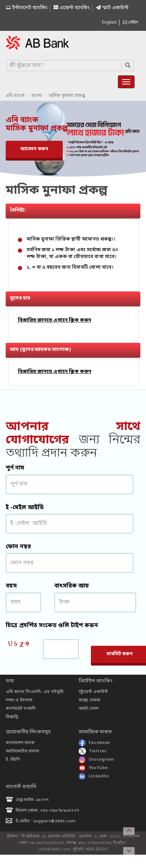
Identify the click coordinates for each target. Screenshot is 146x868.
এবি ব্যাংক (15, 96)
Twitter (93, 751)
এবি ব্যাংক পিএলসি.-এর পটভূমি (35, 692)
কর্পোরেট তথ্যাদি (21, 709)
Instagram (96, 760)
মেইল (130, 22)
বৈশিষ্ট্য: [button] (75, 209)
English (109, 22)
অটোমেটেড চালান (22, 751)
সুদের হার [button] (75, 296)
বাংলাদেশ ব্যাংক (20, 743)
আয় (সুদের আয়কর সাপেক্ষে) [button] (75, 348)
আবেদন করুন (34, 149)
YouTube (93, 768)
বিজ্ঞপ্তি (12, 717)
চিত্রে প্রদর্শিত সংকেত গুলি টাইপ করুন (52, 626)
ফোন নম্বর (18, 547)
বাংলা (37, 96)
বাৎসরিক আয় (72, 586)
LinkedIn (94, 776)
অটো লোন (89, 709)
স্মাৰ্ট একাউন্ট (112, 8)
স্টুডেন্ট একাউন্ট (93, 692)
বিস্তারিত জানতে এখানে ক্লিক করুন (55, 320)
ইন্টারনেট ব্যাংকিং (27, 8)
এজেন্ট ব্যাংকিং (72, 8)
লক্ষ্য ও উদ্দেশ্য (19, 700)
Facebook (94, 743)
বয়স (11, 586)
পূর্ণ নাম (15, 468)
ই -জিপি (13, 760)
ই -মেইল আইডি (25, 508)
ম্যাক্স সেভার (90, 700)
